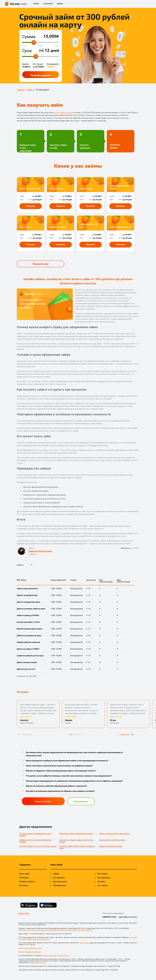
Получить (41, 75)
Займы (60, 4)
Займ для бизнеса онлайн (111, 846)
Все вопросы (81, 801)
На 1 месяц (103, 885)
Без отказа (102, 874)
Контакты (24, 885)
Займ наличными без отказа (112, 840)
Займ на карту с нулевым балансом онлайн (35, 841)
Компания (48, 4)
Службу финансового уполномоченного (56, 955)
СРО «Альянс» (85, 943)
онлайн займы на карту (63, 113)
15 (40, 60)
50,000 (57, 46)
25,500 (40, 46)
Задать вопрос (43, 801)
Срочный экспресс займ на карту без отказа (76, 841)
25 (58, 60)
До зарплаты (59, 878)
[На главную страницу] (16, 4)
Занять (36, 4)
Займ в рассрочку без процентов (114, 834)
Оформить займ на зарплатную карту (76, 834)
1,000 (24, 46)
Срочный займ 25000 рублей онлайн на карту (77, 847)
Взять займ (24, 874)
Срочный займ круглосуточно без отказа (38, 846)
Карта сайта (24, 913)
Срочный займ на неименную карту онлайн (35, 835)
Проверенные (60, 885)
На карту (101, 882)
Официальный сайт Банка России (30, 948)
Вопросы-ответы (27, 882)
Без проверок (104, 878)
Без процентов (60, 882)
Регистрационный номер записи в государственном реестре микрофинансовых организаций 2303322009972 (55, 930)
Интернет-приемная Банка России (30, 952)
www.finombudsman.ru (39, 963)
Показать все (41, 264)
